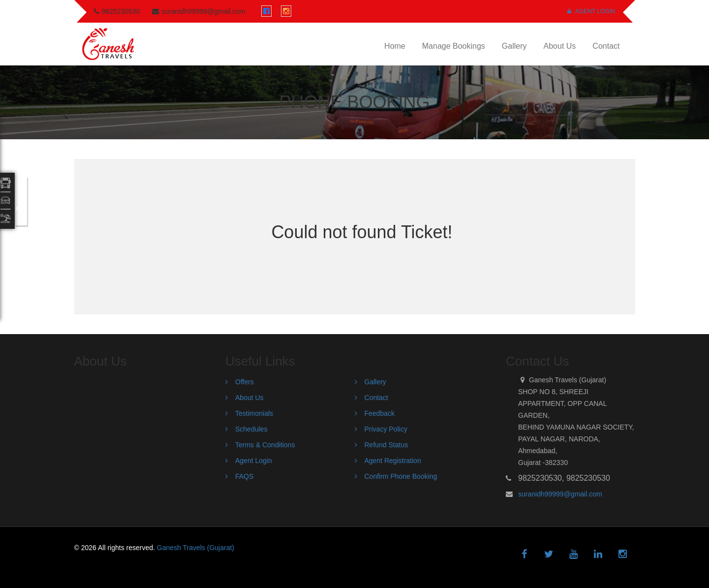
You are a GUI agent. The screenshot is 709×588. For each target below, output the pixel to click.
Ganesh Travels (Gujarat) (196, 548)
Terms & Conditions (265, 445)
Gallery (514, 46)
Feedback (380, 413)
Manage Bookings (454, 46)
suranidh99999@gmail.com (560, 494)
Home (395, 46)
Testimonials (254, 413)
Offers (245, 382)
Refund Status (386, 445)
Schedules (251, 429)
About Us (560, 46)
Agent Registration (393, 461)
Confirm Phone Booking (401, 476)
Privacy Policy (386, 429)
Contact (606, 46)
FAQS (244, 476)
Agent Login (591, 11)
